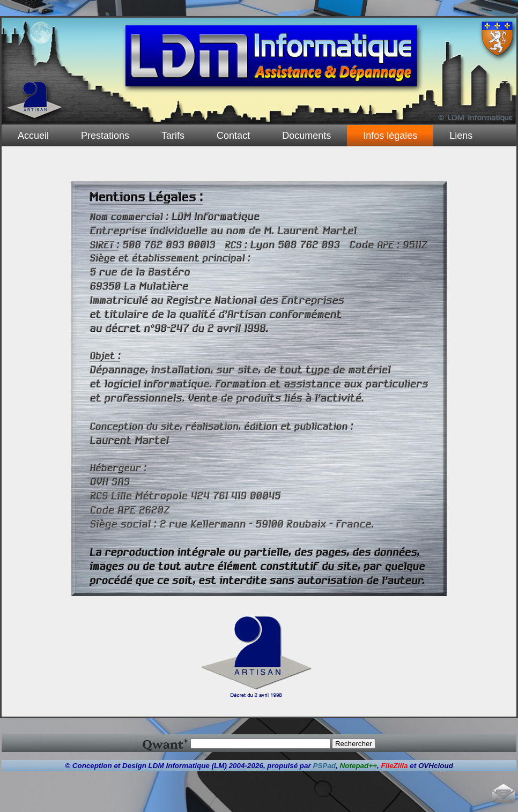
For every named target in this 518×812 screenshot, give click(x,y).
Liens (461, 136)
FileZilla (394, 766)
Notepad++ (358, 766)
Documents (306, 136)
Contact (233, 136)
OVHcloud (436, 766)
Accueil (33, 136)
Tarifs (173, 136)
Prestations (105, 136)
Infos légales (390, 136)
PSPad (325, 766)
